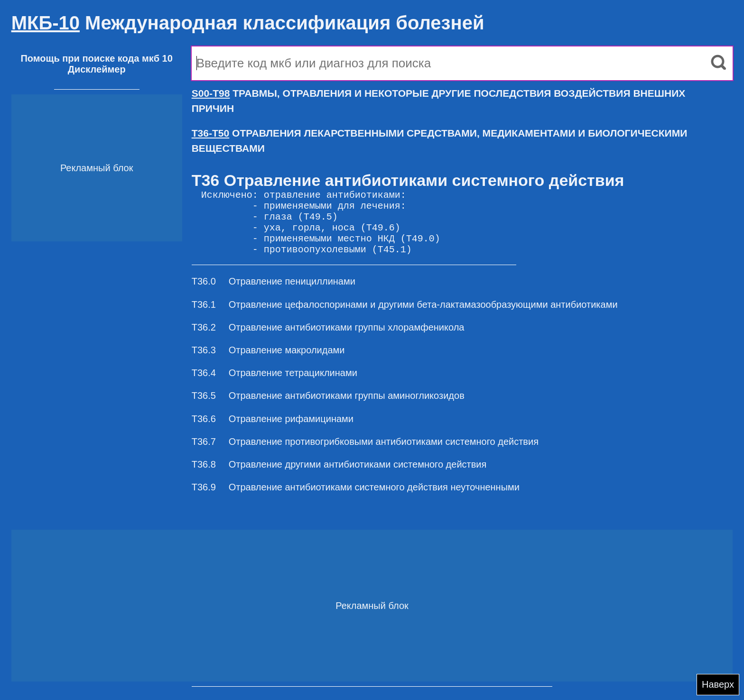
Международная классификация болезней (248, 23)
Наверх (718, 684)
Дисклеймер (97, 69)
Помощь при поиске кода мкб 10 (96, 58)
